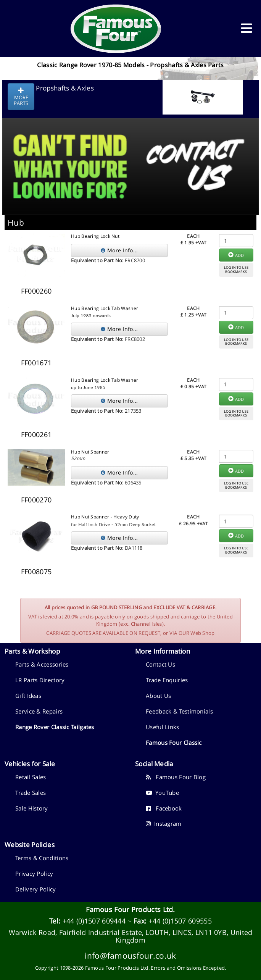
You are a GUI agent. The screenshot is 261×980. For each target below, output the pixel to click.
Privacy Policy (34, 873)
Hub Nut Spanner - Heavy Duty (105, 517)
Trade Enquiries (167, 680)
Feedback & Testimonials (179, 711)
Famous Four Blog (176, 777)
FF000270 (36, 500)
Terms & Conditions (42, 858)
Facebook (164, 808)
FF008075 (36, 572)
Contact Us (160, 664)
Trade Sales (31, 793)
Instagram (164, 823)
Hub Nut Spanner (90, 452)
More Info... (119, 250)
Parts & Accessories (42, 664)
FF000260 (36, 291)
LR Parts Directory (40, 680)
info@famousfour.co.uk (130, 955)
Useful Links (163, 727)
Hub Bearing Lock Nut (95, 236)
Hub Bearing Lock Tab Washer (105, 308)
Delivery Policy (36, 889)
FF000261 (36, 434)
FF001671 (36, 363)
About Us (158, 696)
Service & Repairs (39, 711)
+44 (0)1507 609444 (94, 921)
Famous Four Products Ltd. (130, 909)
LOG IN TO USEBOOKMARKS (236, 270)
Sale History (32, 808)
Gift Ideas (28, 696)
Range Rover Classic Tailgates (55, 727)
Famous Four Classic (174, 743)
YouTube (162, 793)
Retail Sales (31, 777)
